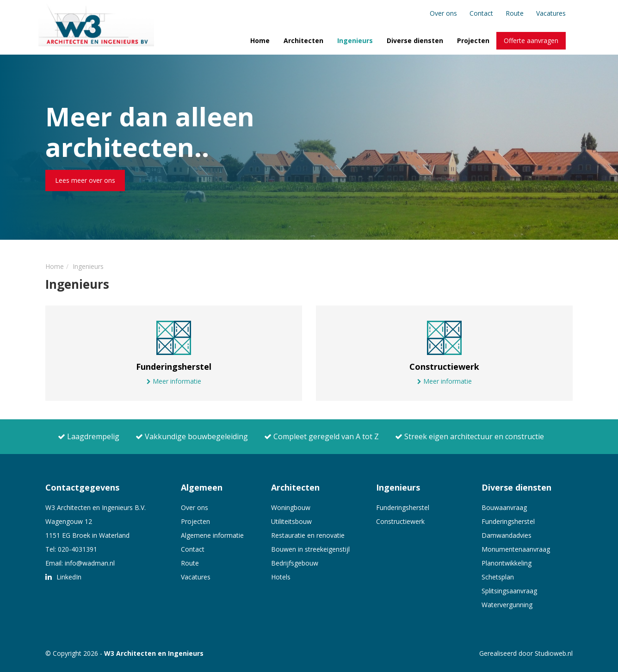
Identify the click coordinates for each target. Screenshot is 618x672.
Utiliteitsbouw (291, 521)
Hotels (281, 577)
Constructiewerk (400, 521)
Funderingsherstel (403, 507)
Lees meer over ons (85, 180)
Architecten (303, 40)
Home (260, 40)
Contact (481, 13)
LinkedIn (63, 577)
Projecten (473, 40)
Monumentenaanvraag (516, 549)
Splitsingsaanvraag (509, 591)
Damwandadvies (507, 535)
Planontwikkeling (507, 563)
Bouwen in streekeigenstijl (310, 549)
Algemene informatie (212, 535)
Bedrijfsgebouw (295, 563)
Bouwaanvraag (504, 507)
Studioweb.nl (554, 653)
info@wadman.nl (90, 563)
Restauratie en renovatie (308, 535)
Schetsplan (498, 577)
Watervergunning (507, 605)
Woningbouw (291, 507)
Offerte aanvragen (531, 40)
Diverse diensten (415, 40)
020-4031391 (77, 549)
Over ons (443, 13)
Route (515, 13)
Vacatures (551, 13)
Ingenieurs (355, 40)
